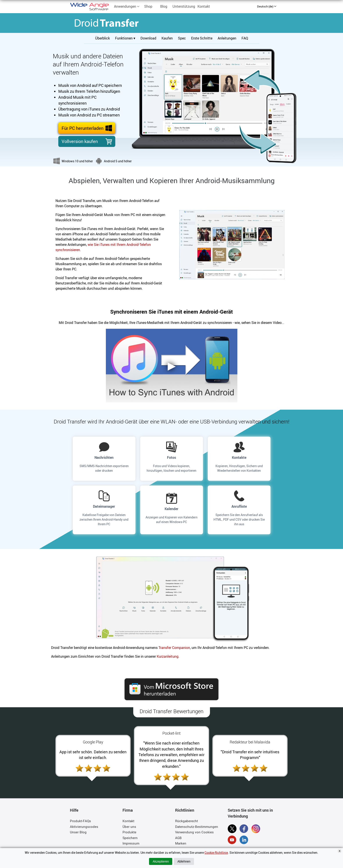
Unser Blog (78, 832)
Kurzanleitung (168, 656)
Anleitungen (227, 38)
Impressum (131, 843)
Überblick (102, 38)
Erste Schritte (202, 38)
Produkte (129, 832)
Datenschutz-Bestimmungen (197, 827)
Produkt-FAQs (80, 821)
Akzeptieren (161, 861)
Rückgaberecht (187, 821)
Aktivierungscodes (84, 827)
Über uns (129, 827)
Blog (164, 6)
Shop (148, 6)
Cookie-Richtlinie (216, 853)
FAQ (245, 38)
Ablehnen (184, 861)
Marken (181, 843)
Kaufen (167, 38)
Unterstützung (184, 6)
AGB (178, 838)
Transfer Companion (174, 648)
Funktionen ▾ (125, 38)
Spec (182, 38)
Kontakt (204, 6)
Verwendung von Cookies (194, 832)
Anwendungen (127, 6)
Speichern (130, 838)
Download (148, 38)
